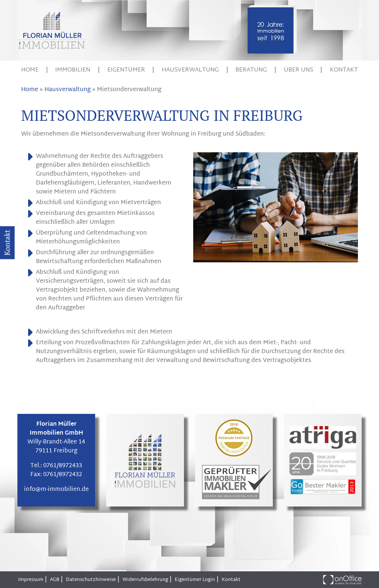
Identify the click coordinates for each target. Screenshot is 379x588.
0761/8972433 (63, 466)
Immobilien (73, 70)
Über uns (298, 70)
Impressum (31, 580)
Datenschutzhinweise (91, 580)
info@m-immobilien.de (56, 490)
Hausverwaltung (190, 70)
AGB (55, 580)
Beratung (251, 70)
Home (30, 70)
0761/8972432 (63, 475)
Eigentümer (126, 70)
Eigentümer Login (195, 580)
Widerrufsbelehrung (145, 580)
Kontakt (344, 70)
